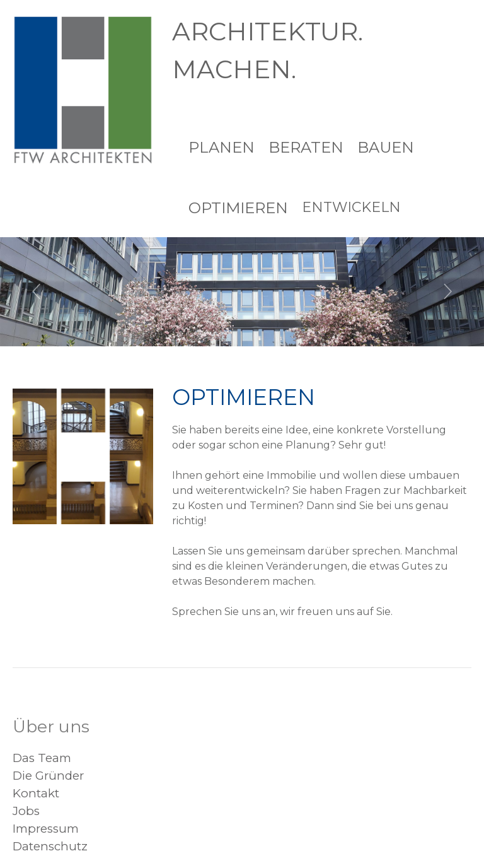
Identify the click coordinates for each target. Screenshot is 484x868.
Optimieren (238, 208)
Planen (222, 147)
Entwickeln (351, 207)
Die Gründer (48, 776)
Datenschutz (50, 846)
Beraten (306, 147)
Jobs (26, 811)
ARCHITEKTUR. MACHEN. (268, 50)
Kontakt (36, 793)
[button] (36, 292)
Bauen (386, 147)
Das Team (42, 758)
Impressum (46, 829)
